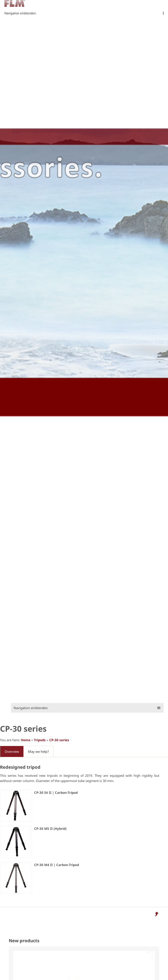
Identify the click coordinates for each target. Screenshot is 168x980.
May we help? (38, 751)
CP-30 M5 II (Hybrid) (50, 829)
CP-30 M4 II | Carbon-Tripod (57, 865)
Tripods (40, 740)
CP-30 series (59, 740)
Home (26, 740)
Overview (12, 751)
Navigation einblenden (20, 13)
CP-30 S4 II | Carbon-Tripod (56, 793)
